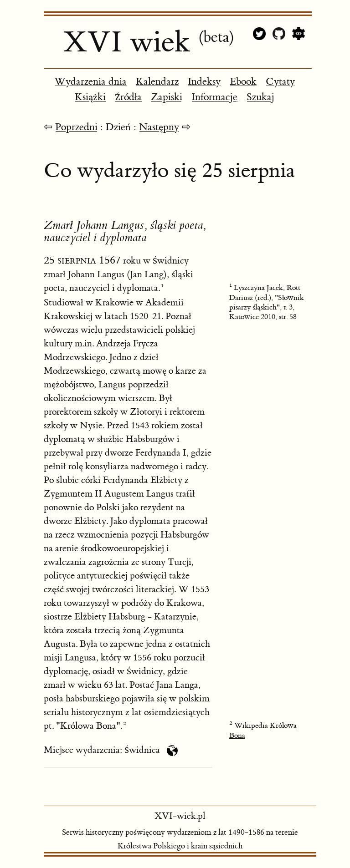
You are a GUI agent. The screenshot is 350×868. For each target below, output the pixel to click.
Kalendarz (157, 82)
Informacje (214, 97)
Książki (90, 97)
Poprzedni (76, 127)
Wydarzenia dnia (90, 82)
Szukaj (260, 97)
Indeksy (204, 82)
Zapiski (167, 97)
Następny (159, 127)
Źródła (128, 97)
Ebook (243, 82)
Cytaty (280, 82)
